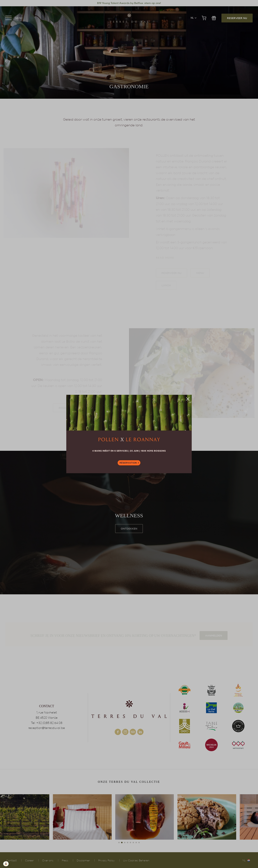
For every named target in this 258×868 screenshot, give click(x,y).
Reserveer (129, 434)
